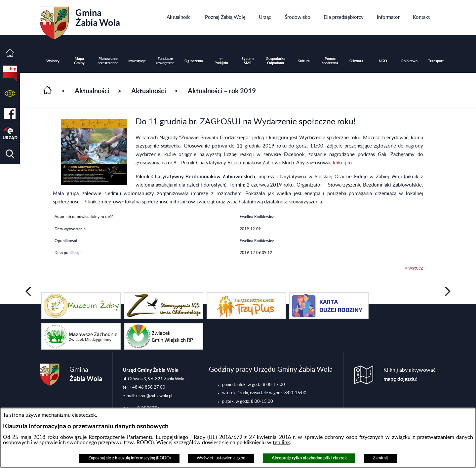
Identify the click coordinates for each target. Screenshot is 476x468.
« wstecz (414, 268)
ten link (281, 443)
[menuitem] (179, 18)
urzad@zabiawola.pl (154, 396)
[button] (10, 93)
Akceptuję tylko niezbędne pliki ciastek (309, 458)
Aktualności (92, 91)
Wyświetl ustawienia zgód (221, 458)
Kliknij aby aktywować (410, 375)
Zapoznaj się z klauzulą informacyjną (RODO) (129, 458)
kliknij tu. (343, 163)
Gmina (80, 21)
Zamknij (380, 458)
